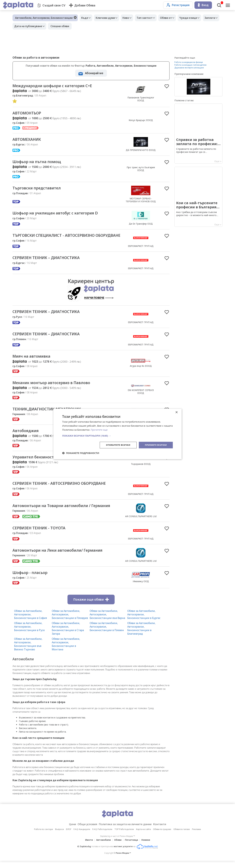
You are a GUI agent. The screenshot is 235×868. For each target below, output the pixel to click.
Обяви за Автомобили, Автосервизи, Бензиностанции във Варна (107, 622)
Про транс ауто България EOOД (141, 170)
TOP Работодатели (124, 836)
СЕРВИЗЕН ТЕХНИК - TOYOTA (42, 535)
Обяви (118, 847)
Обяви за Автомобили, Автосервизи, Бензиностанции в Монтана (66, 651)
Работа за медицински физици (189, 62)
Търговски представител (39, 189)
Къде (86, 18)
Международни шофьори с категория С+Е (57, 86)
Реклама (196, 836)
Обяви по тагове (182, 836)
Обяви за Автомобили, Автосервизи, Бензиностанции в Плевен (107, 634)
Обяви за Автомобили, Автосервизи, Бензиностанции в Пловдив (70, 622)
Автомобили (103, 847)
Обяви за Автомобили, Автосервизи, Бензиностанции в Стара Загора (68, 636)
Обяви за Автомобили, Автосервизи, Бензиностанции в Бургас (144, 622)
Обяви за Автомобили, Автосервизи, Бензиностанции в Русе (29, 634)
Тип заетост (150, 18)
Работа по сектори (44, 836)
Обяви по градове (162, 836)
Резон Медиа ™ (123, 860)
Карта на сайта (143, 836)
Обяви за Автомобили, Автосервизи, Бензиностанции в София (30, 622)
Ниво (130, 18)
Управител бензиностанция (42, 464)
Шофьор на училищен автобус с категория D (60, 214)
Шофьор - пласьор (32, 580)
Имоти (87, 847)
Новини (148, 847)
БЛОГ (69, 836)
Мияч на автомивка (34, 362)
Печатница (132, 847)
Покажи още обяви (91, 607)
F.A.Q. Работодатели (102, 836)
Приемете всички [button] (155, 445)
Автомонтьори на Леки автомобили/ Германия (63, 557)
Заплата (20, 26)
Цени (67, 831)
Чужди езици (197, 18)
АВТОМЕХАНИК (28, 140)
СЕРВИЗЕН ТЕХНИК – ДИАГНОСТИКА (50, 263)
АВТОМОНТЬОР (28, 113)
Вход (203, 5)
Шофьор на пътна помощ (39, 162)
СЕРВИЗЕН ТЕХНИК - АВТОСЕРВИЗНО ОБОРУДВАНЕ (64, 490)
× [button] (176, 412)
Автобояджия (27, 437)
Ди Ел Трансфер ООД (141, 225)
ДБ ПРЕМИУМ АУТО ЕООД (141, 151)
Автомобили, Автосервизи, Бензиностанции (44, 18)
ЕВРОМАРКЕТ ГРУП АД (141, 249)
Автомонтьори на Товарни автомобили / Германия (67, 513)
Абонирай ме (94, 73)
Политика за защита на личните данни (126, 831)
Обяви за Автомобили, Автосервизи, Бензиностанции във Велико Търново (28, 651)
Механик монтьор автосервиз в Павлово (55, 388)
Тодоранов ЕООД (141, 471)
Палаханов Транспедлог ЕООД (141, 99)
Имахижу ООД (141, 588)
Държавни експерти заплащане (189, 68)
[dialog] (117, 434)
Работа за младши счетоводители (190, 65)
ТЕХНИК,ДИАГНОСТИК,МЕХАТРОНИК (50, 415)
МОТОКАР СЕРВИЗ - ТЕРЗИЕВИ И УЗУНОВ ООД (141, 201)
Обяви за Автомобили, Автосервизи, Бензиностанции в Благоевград (141, 636)
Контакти (165, 831)
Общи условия (84, 831)
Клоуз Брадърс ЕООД (141, 121)
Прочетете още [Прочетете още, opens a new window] (100, 430)
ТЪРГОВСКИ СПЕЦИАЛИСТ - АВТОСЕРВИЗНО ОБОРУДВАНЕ (58, 239)
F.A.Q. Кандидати (82, 836)
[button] (117, 435)
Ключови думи (108, 18)
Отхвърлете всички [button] (116, 445)
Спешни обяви (81, 26)
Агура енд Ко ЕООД (141, 371)
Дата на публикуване (49, 26)
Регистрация (178, 5)
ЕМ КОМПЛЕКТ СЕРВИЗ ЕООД (141, 397)
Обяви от (173, 18)
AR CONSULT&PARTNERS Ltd (141, 523)
